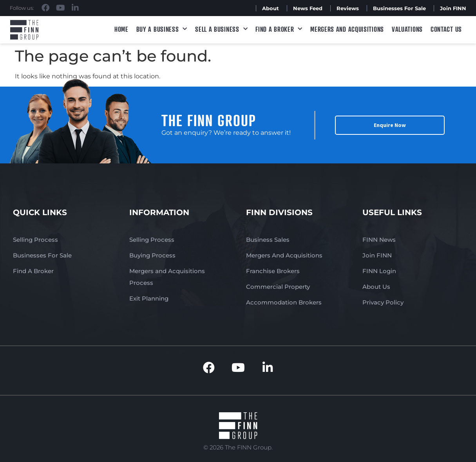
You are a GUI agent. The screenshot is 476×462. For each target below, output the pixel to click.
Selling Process (35, 240)
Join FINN (453, 8)
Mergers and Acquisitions (347, 29)
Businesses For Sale (399, 8)
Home (121, 29)
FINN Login (379, 271)
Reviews (348, 8)
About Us (376, 287)
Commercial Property (278, 287)
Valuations (407, 29)
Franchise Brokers (273, 271)
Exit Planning (149, 298)
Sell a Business (221, 29)
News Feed (308, 8)
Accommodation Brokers (284, 302)
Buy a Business (162, 29)
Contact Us (446, 29)
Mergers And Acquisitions (284, 255)
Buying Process (152, 255)
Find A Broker (279, 29)
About (271, 8)
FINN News (379, 240)
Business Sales (268, 240)
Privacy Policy (383, 302)
